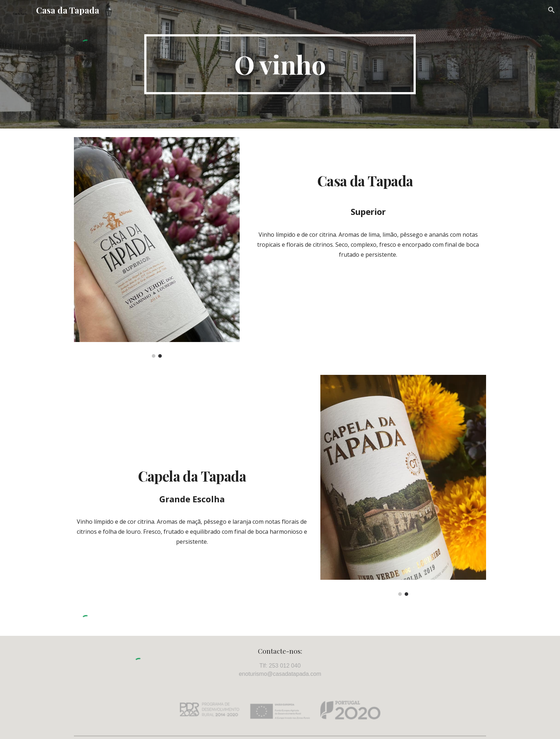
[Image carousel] (157, 247)
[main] (280, 64)
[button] (551, 10)
